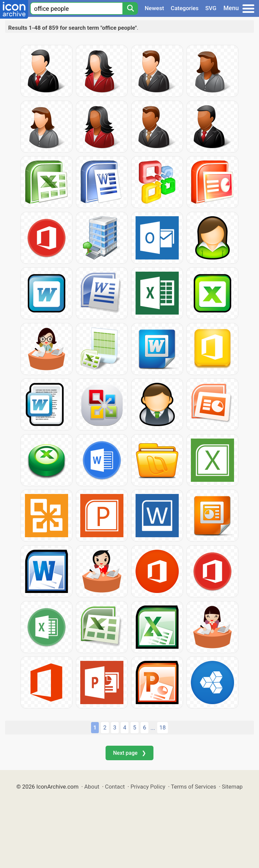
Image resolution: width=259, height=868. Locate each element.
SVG (211, 8)
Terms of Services (194, 787)
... (153, 728)
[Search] (130, 8)
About (92, 787)
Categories (185, 8)
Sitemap (232, 787)
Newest (154, 8)
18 (163, 727)
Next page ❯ (129, 753)
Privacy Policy (148, 787)
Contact (115, 787)
